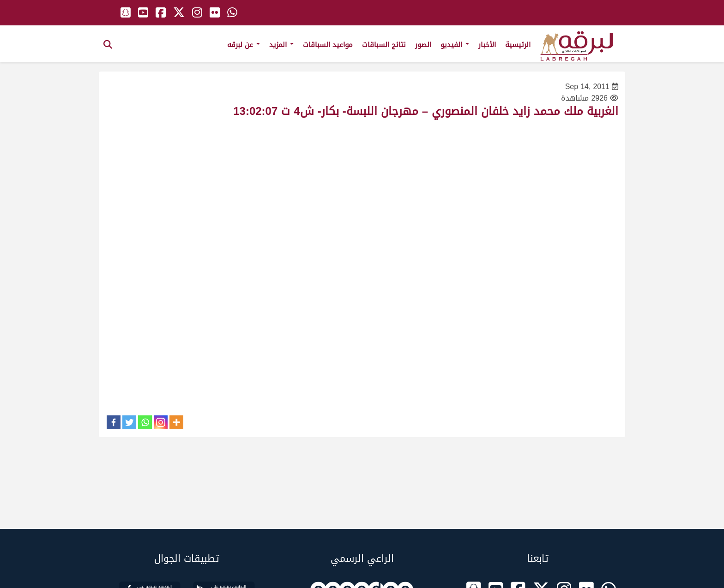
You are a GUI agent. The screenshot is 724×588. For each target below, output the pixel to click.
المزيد (281, 45)
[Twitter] (129, 422)
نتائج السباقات (384, 45)
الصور (423, 45)
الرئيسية (518, 45)
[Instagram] (161, 422)
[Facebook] (114, 422)
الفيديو (455, 45)
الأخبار (487, 45)
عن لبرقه (244, 45)
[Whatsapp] (145, 422)
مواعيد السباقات (328, 45)
